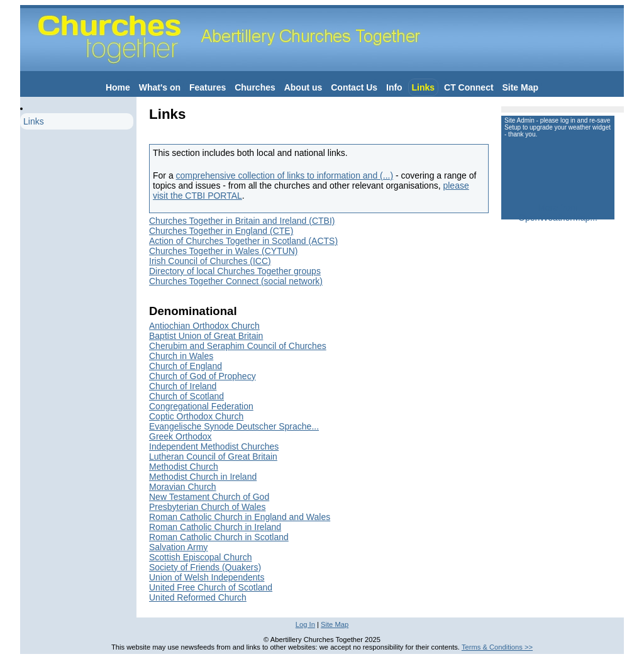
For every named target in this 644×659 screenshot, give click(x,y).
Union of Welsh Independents (207, 577)
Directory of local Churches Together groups (235, 271)
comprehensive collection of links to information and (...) (285, 175)
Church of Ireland (183, 386)
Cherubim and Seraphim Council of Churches (238, 346)
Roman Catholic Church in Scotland (219, 537)
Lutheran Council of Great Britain (213, 457)
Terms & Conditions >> (497, 647)
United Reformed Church (198, 597)
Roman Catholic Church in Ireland (215, 527)
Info (394, 87)
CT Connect (469, 87)
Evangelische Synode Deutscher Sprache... (234, 426)
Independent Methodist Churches (214, 446)
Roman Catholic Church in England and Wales (240, 517)
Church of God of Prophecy (203, 376)
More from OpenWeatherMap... (558, 213)
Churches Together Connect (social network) (236, 281)
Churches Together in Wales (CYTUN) (224, 251)
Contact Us (354, 87)
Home (118, 87)
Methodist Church (184, 467)
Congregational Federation (201, 406)
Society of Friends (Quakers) (205, 567)
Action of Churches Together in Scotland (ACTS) (243, 241)
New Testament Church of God (209, 497)
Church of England (186, 366)
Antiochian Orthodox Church (204, 326)
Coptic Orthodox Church (196, 416)
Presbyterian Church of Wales (207, 507)
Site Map (520, 87)
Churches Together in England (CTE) (221, 231)
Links (424, 87)
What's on (160, 87)
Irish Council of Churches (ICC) (210, 261)
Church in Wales (181, 356)
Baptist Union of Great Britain (206, 336)
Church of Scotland (186, 396)
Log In (305, 624)
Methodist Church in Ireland (203, 477)
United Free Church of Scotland (211, 587)
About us (303, 87)
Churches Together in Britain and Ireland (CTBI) (242, 221)
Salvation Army (178, 547)
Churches (255, 87)
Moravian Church (183, 487)
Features (208, 87)
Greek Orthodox (180, 436)
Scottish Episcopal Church (200, 557)
